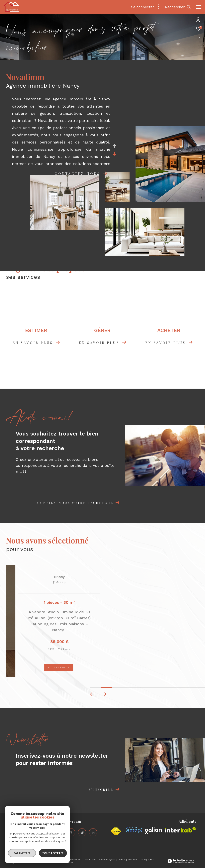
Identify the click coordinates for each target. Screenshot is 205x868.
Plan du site (90, 860)
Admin (122, 860)
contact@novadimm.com (25, 836)
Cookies (70, 863)
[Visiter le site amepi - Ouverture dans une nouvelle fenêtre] (134, 830)
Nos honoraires (74, 860)
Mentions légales (107, 860)
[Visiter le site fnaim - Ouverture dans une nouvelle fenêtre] (116, 831)
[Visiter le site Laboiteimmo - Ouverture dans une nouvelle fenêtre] (181, 862)
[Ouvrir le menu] (199, 7)
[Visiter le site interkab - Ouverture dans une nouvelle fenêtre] (180, 830)
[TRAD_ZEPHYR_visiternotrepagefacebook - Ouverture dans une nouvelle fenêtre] (60, 832)
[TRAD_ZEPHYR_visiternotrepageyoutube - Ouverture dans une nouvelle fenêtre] (60, 842)
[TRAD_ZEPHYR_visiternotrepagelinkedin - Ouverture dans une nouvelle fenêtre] (93, 832)
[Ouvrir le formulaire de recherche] (178, 7)
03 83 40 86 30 (19, 831)
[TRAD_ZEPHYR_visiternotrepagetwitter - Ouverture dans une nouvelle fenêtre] (71, 832)
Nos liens (133, 860)
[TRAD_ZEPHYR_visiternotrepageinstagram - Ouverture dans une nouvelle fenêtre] (82, 832)
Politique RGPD (148, 860)
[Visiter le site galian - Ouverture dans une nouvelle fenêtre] (153, 830)
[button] (104, 694)
